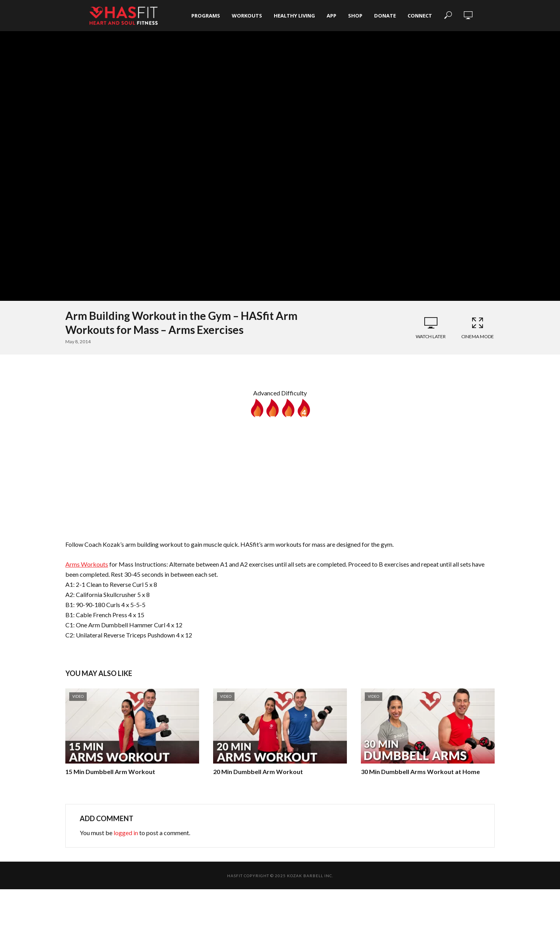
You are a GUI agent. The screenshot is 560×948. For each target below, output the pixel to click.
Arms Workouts (87, 564)
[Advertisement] (280, 476)
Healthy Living (294, 16)
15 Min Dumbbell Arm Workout (110, 772)
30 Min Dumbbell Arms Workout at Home (420, 772)
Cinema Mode (478, 328)
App (332, 16)
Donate (385, 16)
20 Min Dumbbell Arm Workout (258, 772)
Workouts (247, 16)
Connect (420, 16)
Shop (355, 16)
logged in (126, 833)
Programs (206, 16)
